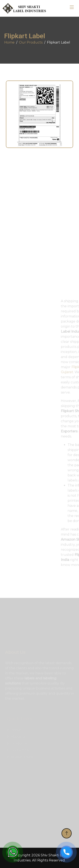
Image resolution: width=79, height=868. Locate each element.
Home (9, 42)
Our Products (31, 42)
